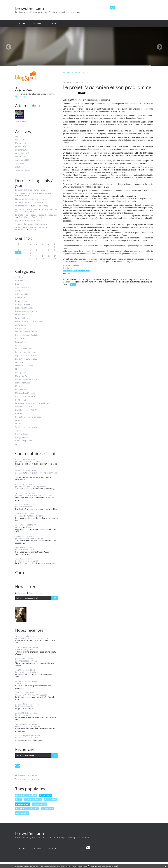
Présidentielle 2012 (23, 407)
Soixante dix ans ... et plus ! (27, 661)
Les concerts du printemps (27, 209)
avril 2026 (19, 136)
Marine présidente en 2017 (27, 379)
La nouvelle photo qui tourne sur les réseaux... (35, 193)
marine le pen (23, 804)
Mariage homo (22, 373)
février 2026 (20, 143)
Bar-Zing (41, 190)
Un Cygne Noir (22, 437)
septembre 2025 (22, 160)
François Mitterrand (35, 516)
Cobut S (19, 516)
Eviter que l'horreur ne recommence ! (36, 474)
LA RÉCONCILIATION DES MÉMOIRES (31, 638)
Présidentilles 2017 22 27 (26, 410)
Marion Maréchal (23, 383)
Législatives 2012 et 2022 (26, 356)
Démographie (21, 301)
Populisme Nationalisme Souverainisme (33, 403)
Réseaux (19, 420)
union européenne (33, 800)
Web (17, 444)
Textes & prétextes (33, 220)
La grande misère (23, 206)
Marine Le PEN (22, 376)
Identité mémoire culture (26, 332)
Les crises (19, 362)
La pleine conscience (24, 715)
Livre (17, 369)
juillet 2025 (20, 167)
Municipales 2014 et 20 (25, 393)
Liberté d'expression (24, 366)
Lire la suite (20, 96)
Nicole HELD (21, 495)
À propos (53, 23)
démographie (22, 813)
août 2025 (20, 164)
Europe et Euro (22, 318)
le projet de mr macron (107, 282)
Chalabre (32, 230)
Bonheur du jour (42, 224)
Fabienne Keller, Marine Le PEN (29, 321)
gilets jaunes (21, 325)
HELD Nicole (21, 561)
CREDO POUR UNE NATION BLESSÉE (31, 695)
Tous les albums (21, 122)
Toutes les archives (22, 171)
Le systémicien (30, 8)
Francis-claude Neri (71, 265)
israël (19, 800)
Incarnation (24, 196)
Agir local (19, 277)
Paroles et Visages (42, 206)
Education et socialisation (26, 311)
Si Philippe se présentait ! (37, 486)
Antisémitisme (21, 281)
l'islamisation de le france (129, 282)
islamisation (45, 795)
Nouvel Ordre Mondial (25, 397)
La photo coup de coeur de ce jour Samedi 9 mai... (37, 215)
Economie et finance (24, 308)
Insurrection (21, 338)
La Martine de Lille (23, 349)
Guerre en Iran (22, 683)
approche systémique (26, 795)
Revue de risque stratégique (27, 726)
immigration (47, 808)
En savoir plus (115, 866)
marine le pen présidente (27, 808)
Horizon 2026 (21, 328)
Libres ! (18, 199)
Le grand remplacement (26, 352)
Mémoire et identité (35, 538)
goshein (19, 462)
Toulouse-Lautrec (23, 224)
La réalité (30, 550)
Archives (37, 23)
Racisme (19, 413)
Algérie (29, 507)
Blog (17, 284)
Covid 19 (19, 291)
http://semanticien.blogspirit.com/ (76, 271)
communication (22, 287)
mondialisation (22, 390)
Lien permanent (71, 280)
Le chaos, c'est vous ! (24, 202)
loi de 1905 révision (87, 282)
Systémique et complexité (26, 427)
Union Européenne (24, 441)
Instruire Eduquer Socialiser (27, 335)
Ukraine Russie (22, 434)
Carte (20, 573)
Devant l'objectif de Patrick (30, 217)
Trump (18, 430)
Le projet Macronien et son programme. (108, 87)
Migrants (19, 386)
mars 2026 (20, 140)
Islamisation (20, 342)
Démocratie (20, 298)
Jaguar (18, 220)
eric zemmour (50, 800)
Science (18, 424)
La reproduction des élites (27, 672)
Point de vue (21, 400)
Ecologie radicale (22, 304)
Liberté (40, 202)
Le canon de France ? (24, 190)
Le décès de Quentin (24, 706)
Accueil (22, 23)
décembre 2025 (22, 150)
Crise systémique (23, 294)
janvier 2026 (20, 146)
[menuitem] (22, 23)
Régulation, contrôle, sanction (28, 417)
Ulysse (29, 527)
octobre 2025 (21, 157)
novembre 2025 (22, 153)
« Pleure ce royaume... (25, 650)
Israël (18, 345)
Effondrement (21, 315)
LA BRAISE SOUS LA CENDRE (28, 738)
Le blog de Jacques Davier (37, 199)
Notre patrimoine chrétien (38, 462)
